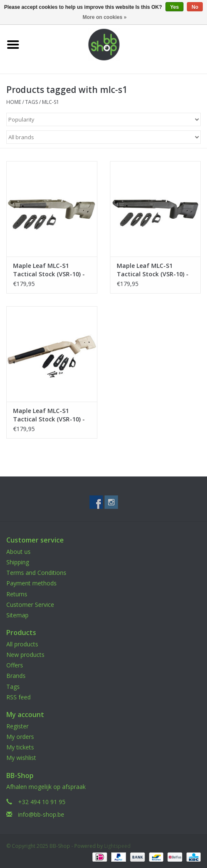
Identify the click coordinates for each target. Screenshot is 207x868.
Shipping (18, 562)
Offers (15, 665)
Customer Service (30, 605)
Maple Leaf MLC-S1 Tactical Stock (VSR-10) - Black (153, 270)
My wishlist (21, 758)
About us (18, 552)
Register (17, 726)
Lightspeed (117, 846)
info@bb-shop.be (41, 814)
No (195, 7)
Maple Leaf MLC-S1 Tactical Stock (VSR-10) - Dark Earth (49, 415)
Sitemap (17, 615)
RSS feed (18, 697)
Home (14, 102)
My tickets (20, 747)
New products (25, 655)
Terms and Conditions (36, 573)
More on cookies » (105, 17)
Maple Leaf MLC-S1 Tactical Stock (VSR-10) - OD (49, 270)
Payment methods (31, 583)
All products (22, 644)
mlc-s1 (51, 102)
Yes (174, 7)
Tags (31, 102)
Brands (16, 676)
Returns (17, 594)
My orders (20, 737)
